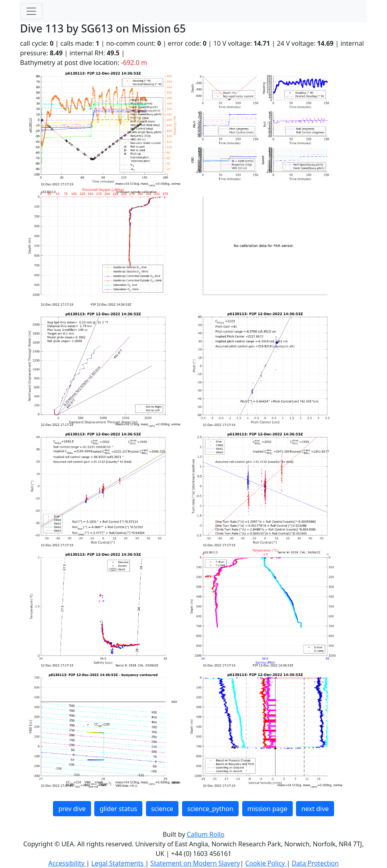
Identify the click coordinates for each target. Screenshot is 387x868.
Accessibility (67, 863)
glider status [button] (118, 809)
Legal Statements (118, 863)
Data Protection (315, 863)
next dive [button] (315, 809)
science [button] (162, 809)
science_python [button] (210, 809)
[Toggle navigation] (31, 11)
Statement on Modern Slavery (195, 863)
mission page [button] (267, 809)
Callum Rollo (206, 834)
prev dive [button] (72, 809)
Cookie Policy (266, 863)
